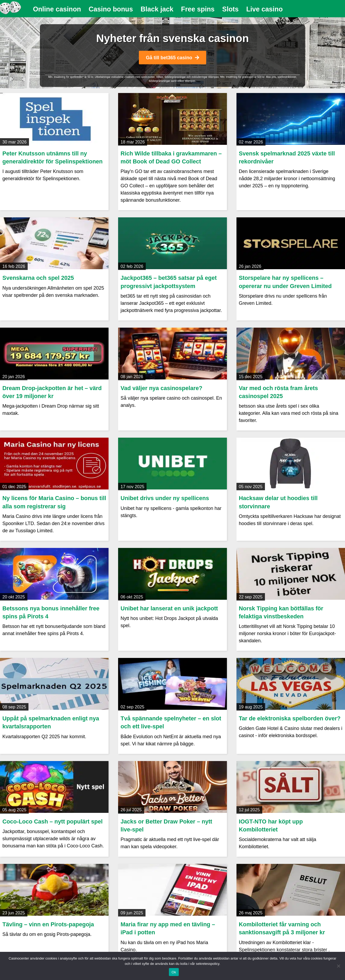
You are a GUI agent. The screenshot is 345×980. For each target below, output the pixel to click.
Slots (230, 9)
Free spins (198, 9)
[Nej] (338, 966)
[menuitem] (57, 9)
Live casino (265, 9)
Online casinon (57, 9)
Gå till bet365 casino (172, 58)
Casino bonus (111, 9)
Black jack (157, 9)
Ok (174, 972)
